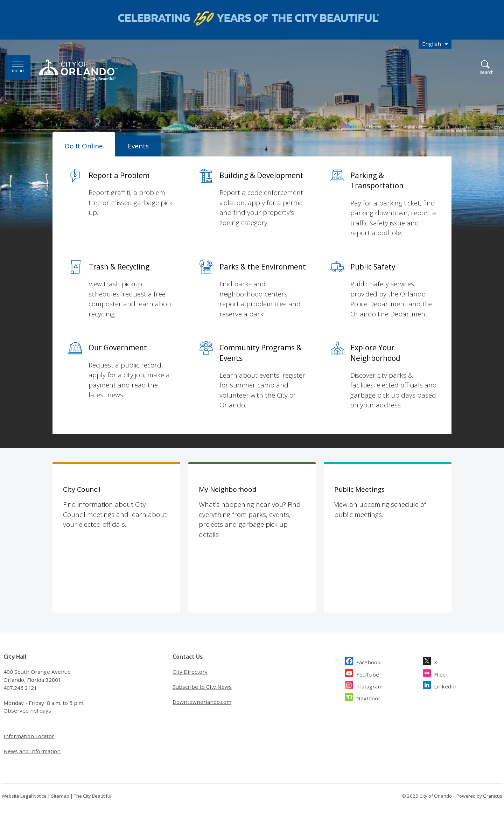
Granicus (493, 796)
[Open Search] (487, 68)
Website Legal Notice (24, 796)
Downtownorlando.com (202, 702)
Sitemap (60, 796)
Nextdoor (368, 697)
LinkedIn (445, 685)
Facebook (368, 661)
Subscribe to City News (202, 687)
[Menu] (18, 67)
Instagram (369, 685)
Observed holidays (27, 710)
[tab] (84, 145)
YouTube (368, 674)
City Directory (190, 672)
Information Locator (29, 736)
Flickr (441, 674)
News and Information (32, 751)
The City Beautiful (93, 796)
